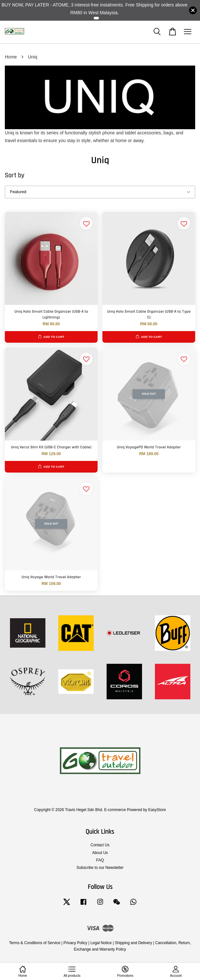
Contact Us (100, 845)
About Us (100, 853)
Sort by (15, 175)
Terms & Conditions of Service (35, 943)
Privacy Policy (75, 943)
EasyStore (157, 810)
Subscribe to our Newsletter (100, 868)
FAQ (100, 860)
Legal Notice (101, 943)
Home (11, 57)
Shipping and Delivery (134, 943)
